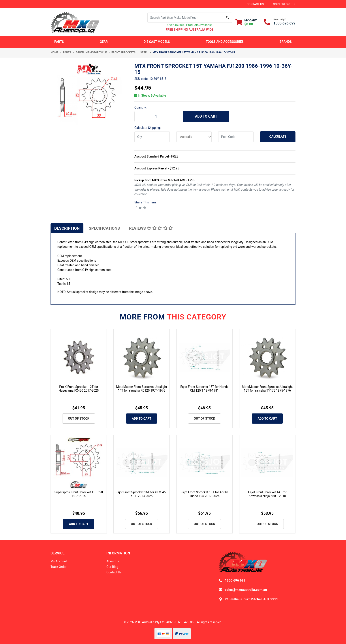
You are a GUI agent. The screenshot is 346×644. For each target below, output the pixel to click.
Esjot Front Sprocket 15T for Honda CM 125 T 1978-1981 (204, 389)
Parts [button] (59, 42)
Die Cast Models (157, 42)
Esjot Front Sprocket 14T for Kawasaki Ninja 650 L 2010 (267, 494)
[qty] (152, 137)
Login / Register (283, 4)
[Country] (194, 137)
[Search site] (228, 18)
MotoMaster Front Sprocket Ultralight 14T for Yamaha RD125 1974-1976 (142, 389)
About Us (113, 561)
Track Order (58, 567)
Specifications (104, 228)
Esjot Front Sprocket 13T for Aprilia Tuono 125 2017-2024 (204, 494)
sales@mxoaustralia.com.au (246, 590)
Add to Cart (206, 116)
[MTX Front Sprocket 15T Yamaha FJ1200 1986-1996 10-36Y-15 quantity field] (158, 116)
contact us (255, 4)
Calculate (278, 137)
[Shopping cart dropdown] (246, 22)
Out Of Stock (79, 419)
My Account (59, 561)
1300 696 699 (284, 23)
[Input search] (185, 18)
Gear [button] (104, 42)
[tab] (67, 228)
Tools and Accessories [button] (225, 42)
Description (67, 228)
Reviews (151, 228)
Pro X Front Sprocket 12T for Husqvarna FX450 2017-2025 (79, 389)
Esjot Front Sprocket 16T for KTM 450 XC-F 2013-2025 (142, 494)
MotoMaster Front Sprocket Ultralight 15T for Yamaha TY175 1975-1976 (267, 389)
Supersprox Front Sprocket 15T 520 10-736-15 (79, 494)
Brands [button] (286, 42)
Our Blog (112, 567)
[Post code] (236, 137)
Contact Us (114, 572)
